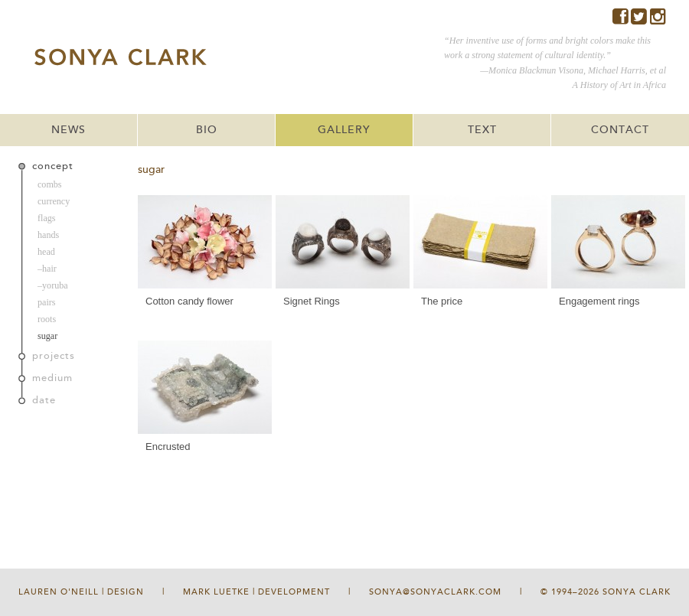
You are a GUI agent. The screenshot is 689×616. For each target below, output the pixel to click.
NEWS (69, 130)
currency (54, 201)
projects (54, 356)
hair (49, 269)
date (44, 400)
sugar (47, 336)
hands (48, 235)
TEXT (482, 130)
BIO (207, 130)
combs (50, 184)
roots (47, 319)
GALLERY (344, 130)
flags (46, 218)
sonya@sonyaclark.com (435, 592)
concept (53, 166)
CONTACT (620, 130)
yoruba (55, 285)
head (46, 252)
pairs (46, 302)
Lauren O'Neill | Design (81, 592)
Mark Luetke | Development (256, 592)
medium (52, 378)
